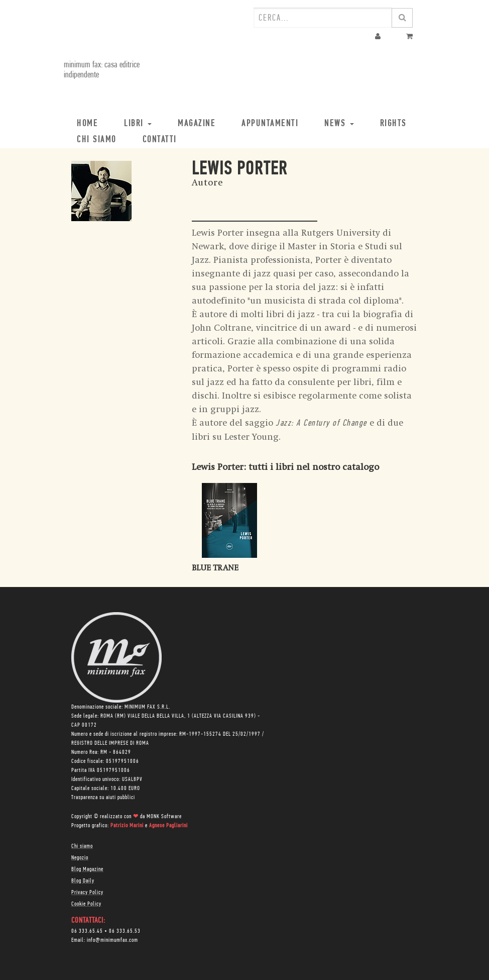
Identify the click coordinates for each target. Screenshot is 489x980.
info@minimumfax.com (112, 940)
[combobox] (323, 18)
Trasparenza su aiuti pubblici (103, 798)
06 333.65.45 (87, 931)
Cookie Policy (86, 904)
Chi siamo (82, 846)
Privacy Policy (87, 893)
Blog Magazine (87, 869)
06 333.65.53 (125, 931)
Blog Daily (83, 881)
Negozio (80, 858)
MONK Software (164, 817)
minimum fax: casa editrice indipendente (102, 70)
